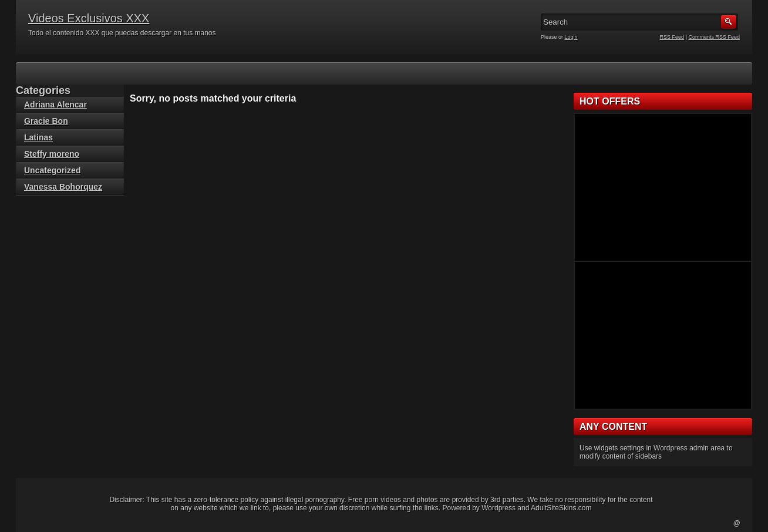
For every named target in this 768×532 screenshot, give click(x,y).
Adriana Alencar (55, 105)
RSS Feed (672, 37)
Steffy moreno (52, 154)
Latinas (38, 137)
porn (372, 500)
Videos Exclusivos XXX (89, 18)
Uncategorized (52, 170)
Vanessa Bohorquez (63, 187)
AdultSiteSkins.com (561, 508)
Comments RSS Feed (714, 37)
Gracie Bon (46, 121)
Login (571, 37)
